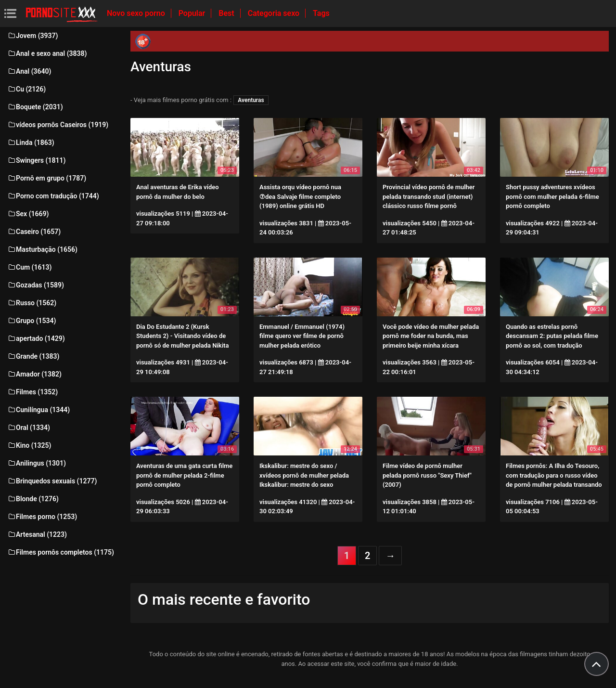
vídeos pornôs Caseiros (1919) (58, 125)
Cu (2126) (26, 89)
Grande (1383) (33, 356)
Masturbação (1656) (42, 249)
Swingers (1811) (36, 160)
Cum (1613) (29, 267)
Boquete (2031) (35, 107)
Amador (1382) (34, 374)
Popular (193, 13)
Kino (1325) (29, 445)
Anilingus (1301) (37, 463)
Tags (321, 13)
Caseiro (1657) (34, 232)
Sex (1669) (28, 214)
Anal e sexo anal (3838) (47, 53)
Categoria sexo (275, 13)
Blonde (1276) (33, 499)
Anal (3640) (29, 71)
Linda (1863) (31, 143)
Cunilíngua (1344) (38, 410)
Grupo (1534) (32, 321)
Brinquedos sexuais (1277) (52, 481)
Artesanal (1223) (37, 534)
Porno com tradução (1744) (53, 196)
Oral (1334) (29, 428)
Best (227, 13)
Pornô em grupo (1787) (47, 178)
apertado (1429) (36, 338)
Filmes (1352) (32, 392)
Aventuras (251, 100)
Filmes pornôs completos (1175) (61, 552)
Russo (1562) (32, 303)
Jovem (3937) (33, 36)
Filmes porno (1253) (42, 517)
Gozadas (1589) (36, 285)
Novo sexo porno (137, 13)
